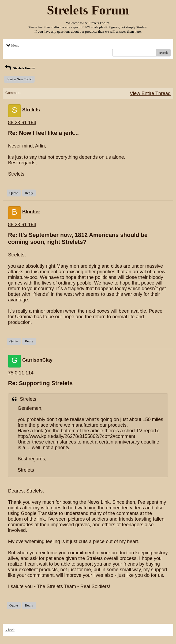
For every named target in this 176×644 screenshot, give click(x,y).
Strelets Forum (20, 68)
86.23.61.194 (22, 123)
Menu (12, 45)
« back (10, 630)
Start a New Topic (19, 79)
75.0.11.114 (21, 373)
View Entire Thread (150, 93)
